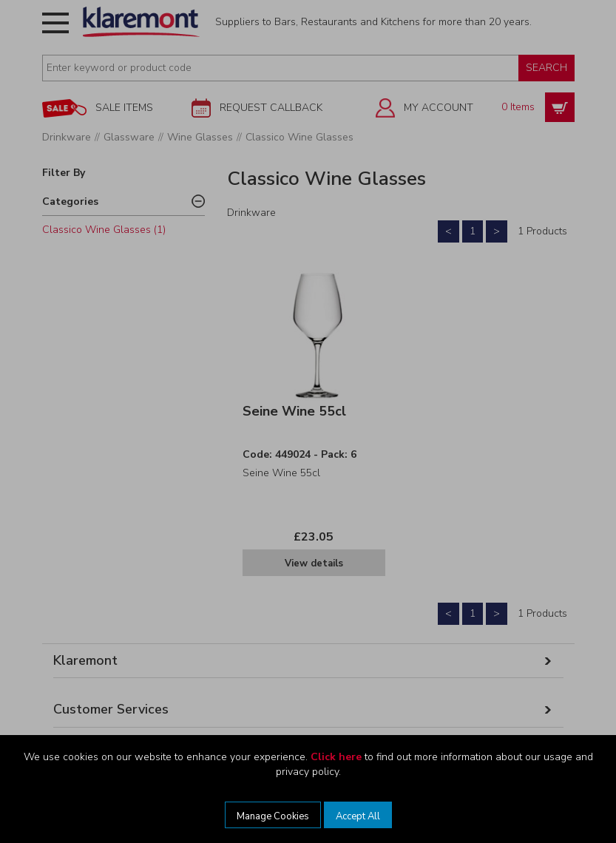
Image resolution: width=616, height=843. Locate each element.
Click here (336, 757)
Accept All (358, 816)
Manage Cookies (273, 816)
